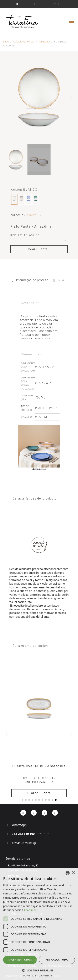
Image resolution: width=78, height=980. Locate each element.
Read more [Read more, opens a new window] (31, 910)
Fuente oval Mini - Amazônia (39, 766)
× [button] (73, 873)
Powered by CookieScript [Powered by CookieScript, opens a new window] (39, 976)
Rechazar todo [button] (57, 960)
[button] (17, 4)
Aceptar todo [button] (20, 960)
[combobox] (68, 873)
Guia (59, 280)
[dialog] (39, 924)
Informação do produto (30, 280)
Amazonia (34, 215)
